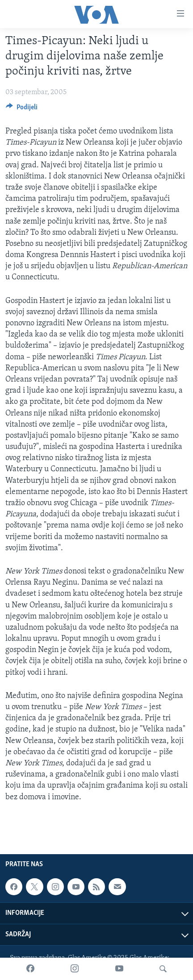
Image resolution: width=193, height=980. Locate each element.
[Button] (22, 109)
